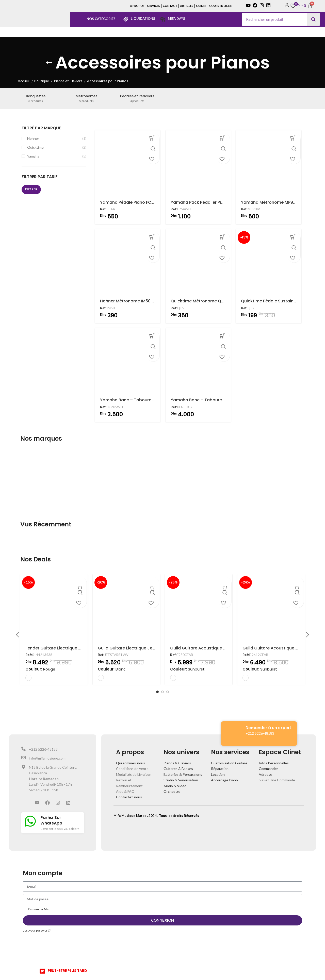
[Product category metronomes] (87, 99)
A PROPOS (137, 6)
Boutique (42, 81)
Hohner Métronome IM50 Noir (129, 303)
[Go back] (49, 63)
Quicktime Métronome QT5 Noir (202, 303)
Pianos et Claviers (68, 81)
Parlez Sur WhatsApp (51, 820)
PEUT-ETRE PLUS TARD (67, 971)
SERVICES (154, 6)
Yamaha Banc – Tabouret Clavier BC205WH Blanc (150, 402)
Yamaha (33, 156)
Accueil (24, 81)
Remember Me (36, 909)
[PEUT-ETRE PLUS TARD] (42, 971)
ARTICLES (187, 6)
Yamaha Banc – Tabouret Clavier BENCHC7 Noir (219, 402)
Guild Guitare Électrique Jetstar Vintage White (145, 648)
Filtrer (31, 189)
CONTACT (170, 6)
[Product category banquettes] (36, 99)
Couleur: (40, 669)
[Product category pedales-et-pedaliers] (137, 99)
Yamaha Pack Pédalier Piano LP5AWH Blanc (214, 203)
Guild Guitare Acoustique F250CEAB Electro (214, 648)
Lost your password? (37, 930)
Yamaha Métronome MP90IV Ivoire (277, 203)
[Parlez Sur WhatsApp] (30, 821)
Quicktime (35, 147)
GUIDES (201, 6)
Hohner (33, 138)
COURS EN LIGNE (221, 6)
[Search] (314, 19)
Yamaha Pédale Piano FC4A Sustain (136, 203)
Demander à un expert (268, 728)
